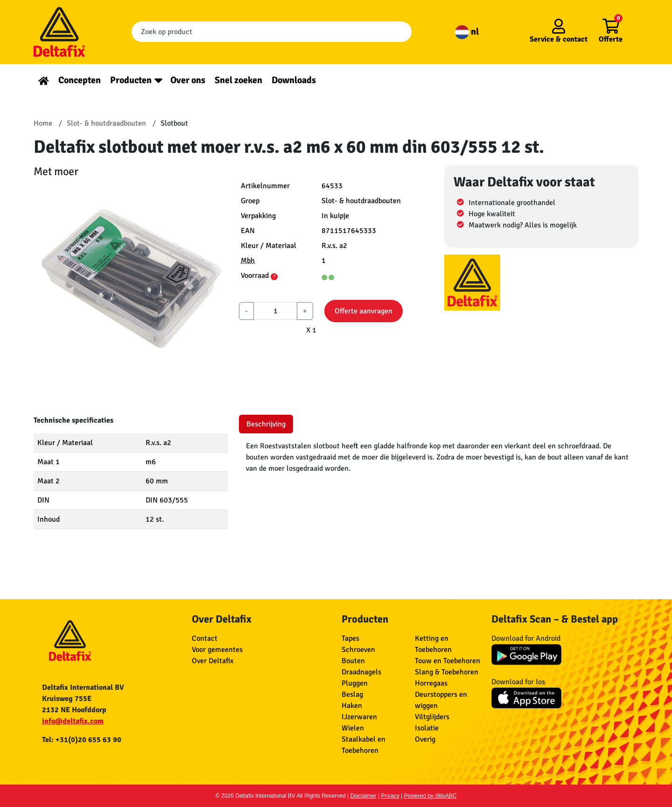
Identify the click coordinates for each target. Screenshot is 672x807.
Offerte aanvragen (364, 311)
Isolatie (427, 728)
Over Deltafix (213, 661)
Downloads (294, 80)
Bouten (353, 661)
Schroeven (358, 650)
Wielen (353, 728)
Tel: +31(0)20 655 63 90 (82, 740)
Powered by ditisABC (430, 796)
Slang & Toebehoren (447, 672)
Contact (205, 638)
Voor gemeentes (217, 650)
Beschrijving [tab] (266, 424)
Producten (131, 80)
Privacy (390, 796)
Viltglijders (432, 717)
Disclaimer (364, 796)
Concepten (80, 80)
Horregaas (431, 683)
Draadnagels (361, 672)
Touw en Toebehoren (448, 661)
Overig (425, 739)
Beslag (352, 694)
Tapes (350, 638)
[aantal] (275, 311)
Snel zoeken (238, 80)
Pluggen (355, 683)
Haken (352, 706)
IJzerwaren (359, 717)
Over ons (188, 80)
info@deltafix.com (73, 721)
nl (467, 32)
